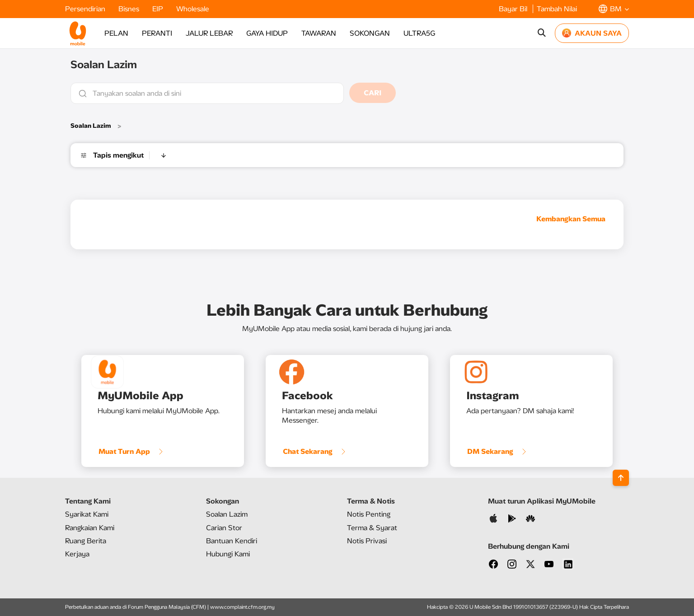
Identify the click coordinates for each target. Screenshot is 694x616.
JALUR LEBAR (209, 33)
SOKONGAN (370, 33)
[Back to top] (621, 478)
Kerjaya (77, 554)
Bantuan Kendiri (232, 541)
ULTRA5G (419, 33)
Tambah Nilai (557, 9)
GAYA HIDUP (267, 33)
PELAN (116, 33)
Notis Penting (369, 514)
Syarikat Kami (87, 514)
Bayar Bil (514, 9)
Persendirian (86, 9)
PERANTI (157, 33)
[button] (614, 9)
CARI (373, 93)
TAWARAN (319, 33)
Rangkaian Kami (90, 528)
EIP (159, 9)
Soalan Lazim (91, 126)
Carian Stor (224, 528)
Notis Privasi (367, 541)
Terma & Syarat (372, 528)
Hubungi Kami (228, 554)
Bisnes (130, 9)
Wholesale (193, 9)
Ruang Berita (86, 541)
